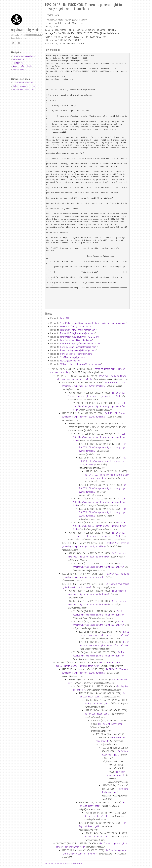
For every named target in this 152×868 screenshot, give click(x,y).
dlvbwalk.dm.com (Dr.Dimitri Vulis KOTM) (79, 337)
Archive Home (19, 59)
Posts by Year (19, 63)
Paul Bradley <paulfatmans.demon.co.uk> (80, 344)
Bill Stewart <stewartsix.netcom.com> (78, 330)
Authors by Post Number (23, 66)
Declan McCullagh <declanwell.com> (78, 333)
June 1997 (64, 318)
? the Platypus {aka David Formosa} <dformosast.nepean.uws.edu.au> (93, 323)
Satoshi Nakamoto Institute (24, 86)
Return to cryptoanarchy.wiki (24, 56)
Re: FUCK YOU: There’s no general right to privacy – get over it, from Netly (100, 406)
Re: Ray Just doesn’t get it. (97, 703)
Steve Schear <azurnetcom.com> (76, 354)
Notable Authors (20, 70)
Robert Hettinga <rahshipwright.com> (78, 350)
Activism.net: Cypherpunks (23, 89)
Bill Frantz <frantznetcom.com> (75, 327)
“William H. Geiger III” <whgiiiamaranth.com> (81, 364)
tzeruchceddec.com (70, 361)
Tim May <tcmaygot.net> (72, 357)
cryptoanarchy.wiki (25, 30)
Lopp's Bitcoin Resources (23, 83)
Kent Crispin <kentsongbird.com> (76, 340)
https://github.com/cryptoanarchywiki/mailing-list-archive (64, 864)
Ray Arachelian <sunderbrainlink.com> (79, 347)
